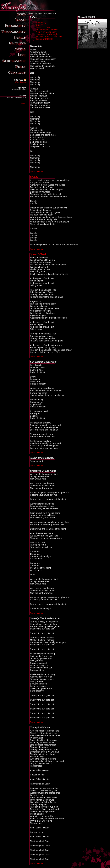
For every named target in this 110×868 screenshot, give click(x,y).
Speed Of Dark (43, 27)
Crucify (39, 25)
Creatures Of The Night (47, 34)
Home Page (33, 13)
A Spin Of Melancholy (46, 32)
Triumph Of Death (44, 39)
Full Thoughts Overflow (47, 30)
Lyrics (41, 13)
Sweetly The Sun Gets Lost (49, 37)
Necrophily (41, 23)
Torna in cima (36, 172)
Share (23, 104)
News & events (21, 82)
